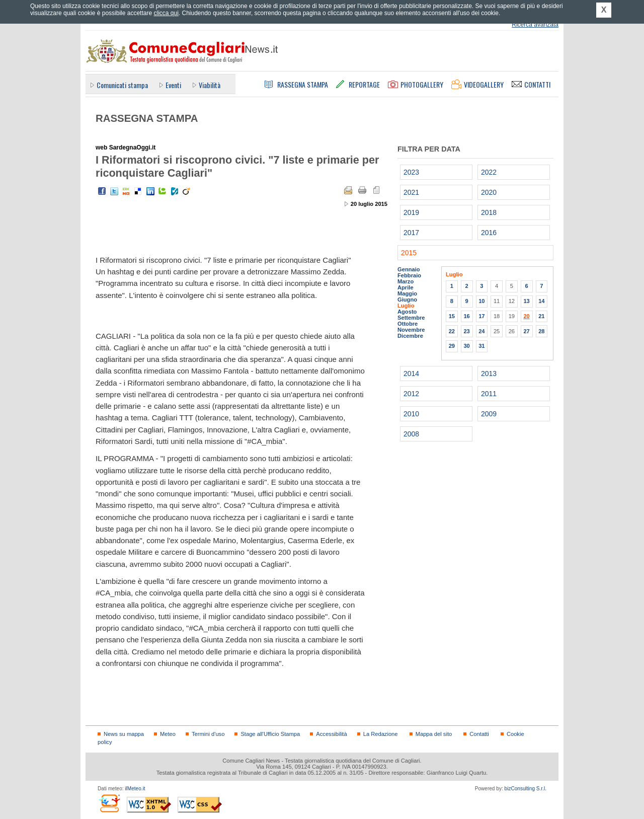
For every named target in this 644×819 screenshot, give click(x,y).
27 (526, 331)
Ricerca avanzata (535, 25)
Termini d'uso (208, 734)
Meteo (168, 734)
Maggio (407, 293)
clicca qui (166, 13)
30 (466, 346)
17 (481, 316)
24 (481, 331)
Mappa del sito (434, 734)
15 (452, 316)
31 (481, 346)
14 (541, 301)
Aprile (406, 287)
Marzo (406, 281)
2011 (489, 394)
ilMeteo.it (135, 789)
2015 (409, 253)
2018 (489, 212)
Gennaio (409, 269)
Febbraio (409, 275)
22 (452, 331)
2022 (489, 172)
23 (466, 331)
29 (452, 346)
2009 (489, 414)
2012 (411, 394)
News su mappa (124, 734)
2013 (489, 374)
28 (541, 331)
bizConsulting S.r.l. (526, 789)
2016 (489, 233)
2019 (411, 212)
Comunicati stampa (122, 85)
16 (466, 316)
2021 (411, 192)
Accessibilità (331, 734)
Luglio (406, 306)
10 (481, 301)
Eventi (173, 85)
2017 (411, 233)
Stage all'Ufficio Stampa (270, 734)
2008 (411, 434)
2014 (411, 374)
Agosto (407, 312)
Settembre (411, 318)
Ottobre (408, 324)
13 (526, 301)
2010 (411, 414)
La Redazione (381, 734)
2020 (489, 192)
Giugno (407, 300)
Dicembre (410, 336)
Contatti (479, 734)
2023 (411, 172)
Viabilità (210, 85)
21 (541, 316)
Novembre (411, 330)
